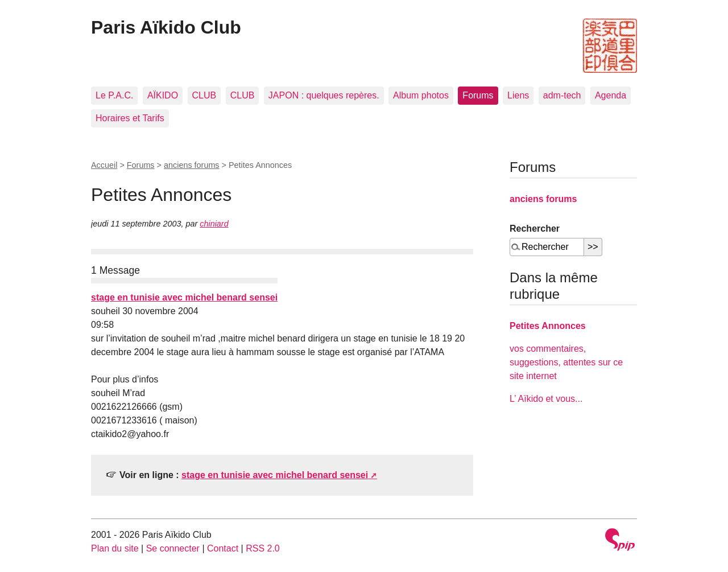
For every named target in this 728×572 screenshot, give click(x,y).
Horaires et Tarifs (130, 118)
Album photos (421, 95)
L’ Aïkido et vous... (546, 399)
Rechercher (535, 229)
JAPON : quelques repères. (324, 95)
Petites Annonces (548, 326)
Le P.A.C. (114, 95)
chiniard (214, 224)
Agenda (611, 95)
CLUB (204, 95)
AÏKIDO (163, 95)
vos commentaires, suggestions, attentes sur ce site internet (566, 362)
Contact (223, 548)
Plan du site (115, 548)
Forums (478, 95)
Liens (518, 95)
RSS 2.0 (263, 548)
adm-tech (562, 95)
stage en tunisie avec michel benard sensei (184, 297)
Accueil (104, 165)
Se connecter (173, 548)
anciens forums (192, 165)
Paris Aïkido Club (166, 27)
